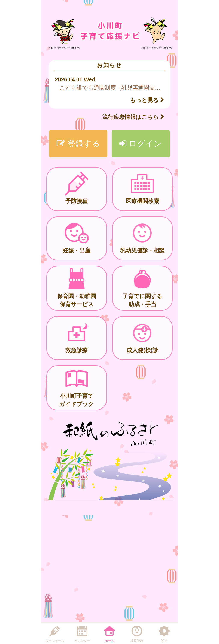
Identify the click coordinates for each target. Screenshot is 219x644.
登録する (78, 143)
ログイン (141, 143)
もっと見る (147, 100)
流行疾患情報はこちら (133, 117)
